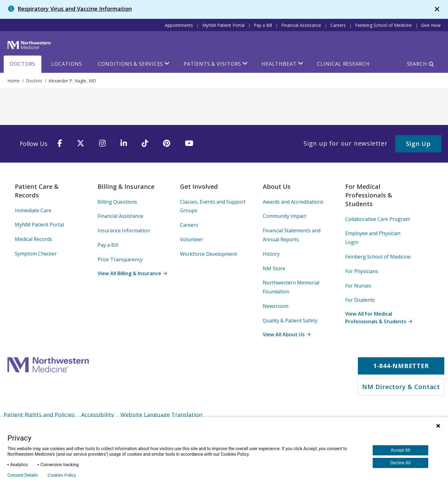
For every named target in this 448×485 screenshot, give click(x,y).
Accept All (400, 450)
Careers (338, 25)
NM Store (274, 268)
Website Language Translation (161, 415)
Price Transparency (120, 259)
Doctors (23, 64)
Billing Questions (117, 202)
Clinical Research (343, 64)
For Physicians (362, 271)
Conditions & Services (130, 64)
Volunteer (192, 239)
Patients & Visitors (212, 64)
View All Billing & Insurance (132, 273)
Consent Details (23, 475)
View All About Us (287, 334)
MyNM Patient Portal (223, 25)
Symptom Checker (36, 254)
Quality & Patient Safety (290, 321)
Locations (67, 64)
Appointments (179, 25)
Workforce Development (209, 254)
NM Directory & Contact (401, 387)
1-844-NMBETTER (401, 366)
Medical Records (33, 239)
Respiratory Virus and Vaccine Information (75, 9)
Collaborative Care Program (378, 219)
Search (417, 64)
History (271, 254)
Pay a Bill (263, 25)
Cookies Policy (62, 475)
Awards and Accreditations (293, 202)
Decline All (400, 463)
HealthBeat (279, 64)
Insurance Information (124, 230)
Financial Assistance (301, 25)
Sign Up (418, 144)
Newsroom (276, 306)
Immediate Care (33, 210)
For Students (360, 300)
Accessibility (98, 415)
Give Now (431, 25)
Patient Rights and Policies (39, 415)
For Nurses (358, 286)
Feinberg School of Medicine (383, 25)
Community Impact (285, 216)
